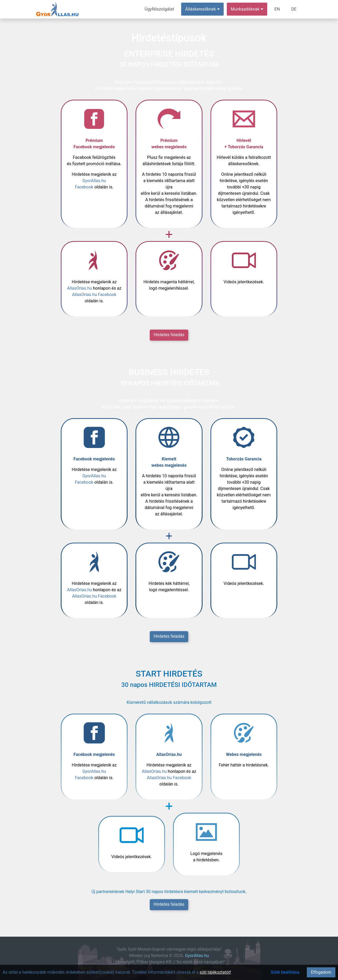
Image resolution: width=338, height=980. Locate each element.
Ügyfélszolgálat (160, 9)
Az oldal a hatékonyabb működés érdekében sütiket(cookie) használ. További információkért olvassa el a (101, 972)
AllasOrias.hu (79, 288)
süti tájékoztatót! (215, 972)
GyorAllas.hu (197, 956)
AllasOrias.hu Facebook (94, 295)
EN (278, 9)
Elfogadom (321, 972)
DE (294, 9)
